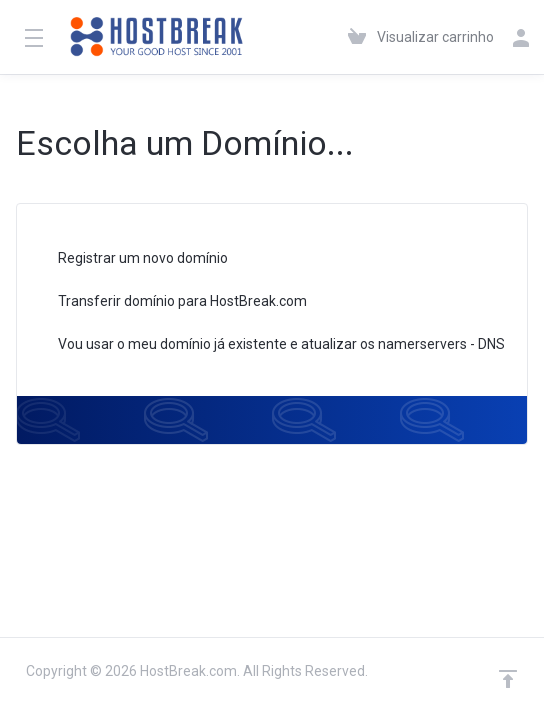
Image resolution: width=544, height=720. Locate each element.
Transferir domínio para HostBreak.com (169, 302)
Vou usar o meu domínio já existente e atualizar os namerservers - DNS (268, 345)
